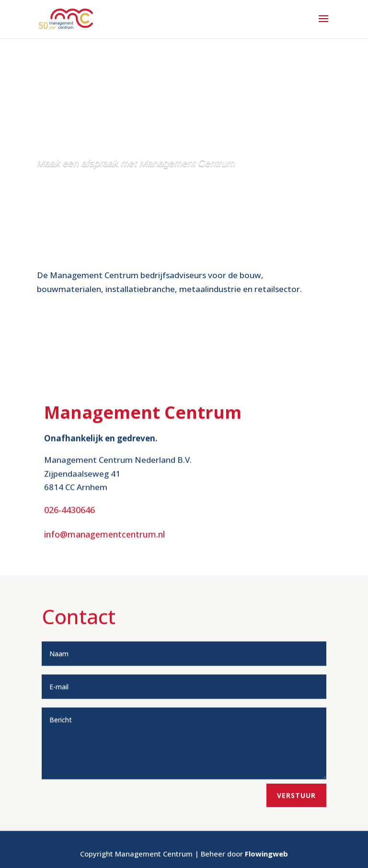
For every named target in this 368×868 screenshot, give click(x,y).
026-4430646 (69, 544)
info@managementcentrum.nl (104, 568)
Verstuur (296, 829)
